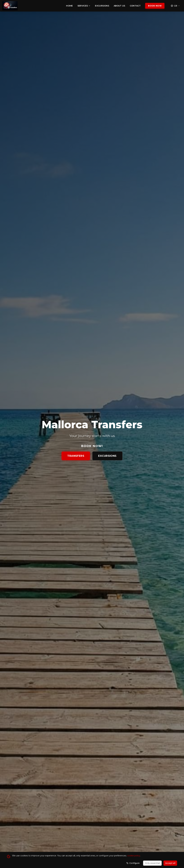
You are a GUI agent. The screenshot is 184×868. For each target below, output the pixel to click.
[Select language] (175, 6)
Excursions (102, 6)
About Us (119, 6)
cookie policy (134, 856)
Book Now (155, 6)
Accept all (170, 863)
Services (84, 6)
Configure (133, 863)
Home (69, 6)
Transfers (76, 456)
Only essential (152, 863)
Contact (135, 6)
